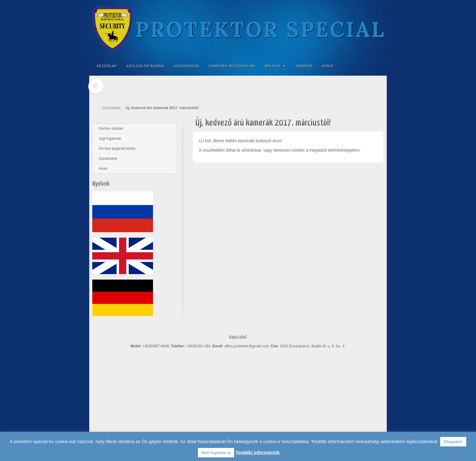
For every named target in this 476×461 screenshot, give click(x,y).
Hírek (328, 66)
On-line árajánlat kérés (117, 149)
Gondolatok (111, 108)
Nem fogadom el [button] (216, 453)
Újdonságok (187, 66)
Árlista (275, 66)
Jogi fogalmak (110, 139)
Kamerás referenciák (232, 66)
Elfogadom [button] (453, 442)
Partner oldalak (111, 129)
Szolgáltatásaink (145, 66)
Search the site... (378, 66)
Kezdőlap (107, 66)
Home (95, 108)
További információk (257, 452)
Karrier (304, 66)
